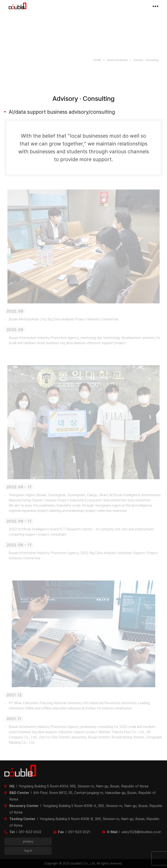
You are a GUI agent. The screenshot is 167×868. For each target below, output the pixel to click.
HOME (97, 60)
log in (28, 851)
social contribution (117, 60)
